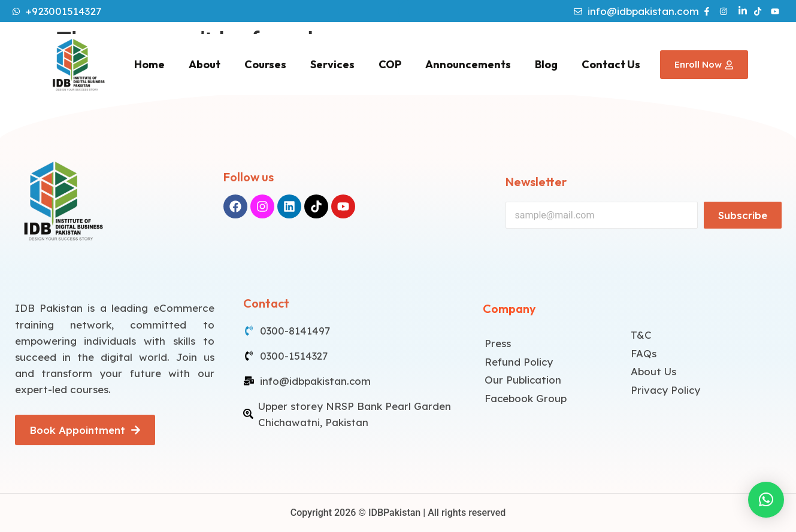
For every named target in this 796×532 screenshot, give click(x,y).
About (205, 64)
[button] (766, 500)
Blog (546, 64)
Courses (265, 64)
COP (390, 64)
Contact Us (611, 64)
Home (149, 64)
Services (332, 64)
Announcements (468, 64)
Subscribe (743, 215)
